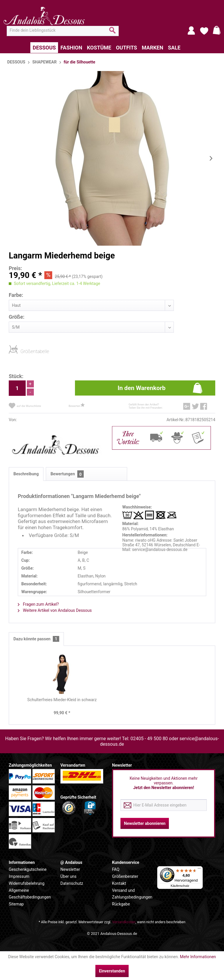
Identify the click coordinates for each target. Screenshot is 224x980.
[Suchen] (112, 33)
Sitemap (16, 904)
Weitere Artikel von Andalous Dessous (55, 610)
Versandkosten (124, 922)
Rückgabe (121, 904)
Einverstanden (112, 971)
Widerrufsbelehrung (27, 883)
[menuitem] (63, 30)
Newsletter (70, 869)
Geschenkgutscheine (28, 869)
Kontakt (119, 883)
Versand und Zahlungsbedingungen (132, 894)
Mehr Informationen (198, 957)
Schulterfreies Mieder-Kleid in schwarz (62, 700)
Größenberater (125, 876)
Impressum (19, 876)
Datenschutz (72, 883)
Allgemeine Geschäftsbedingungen (30, 894)
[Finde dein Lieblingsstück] (63, 30)
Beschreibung (26, 474)
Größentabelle (22, 351)
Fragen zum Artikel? (38, 604)
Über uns (68, 876)
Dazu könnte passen (36, 639)
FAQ (116, 869)
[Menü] (199, 870)
